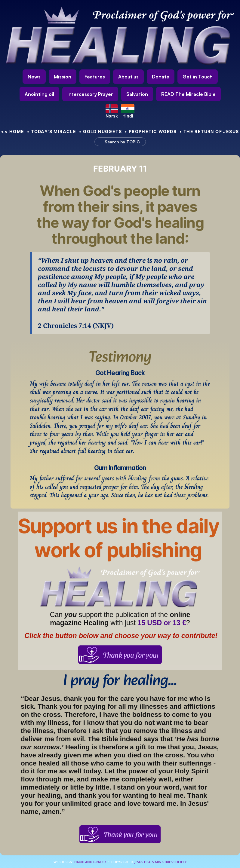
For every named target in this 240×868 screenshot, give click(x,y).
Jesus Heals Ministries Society (160, 862)
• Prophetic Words (151, 131)
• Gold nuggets (100, 131)
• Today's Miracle (52, 131)
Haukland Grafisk (90, 862)
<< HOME (12, 131)
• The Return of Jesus (209, 131)
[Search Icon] (117, 142)
